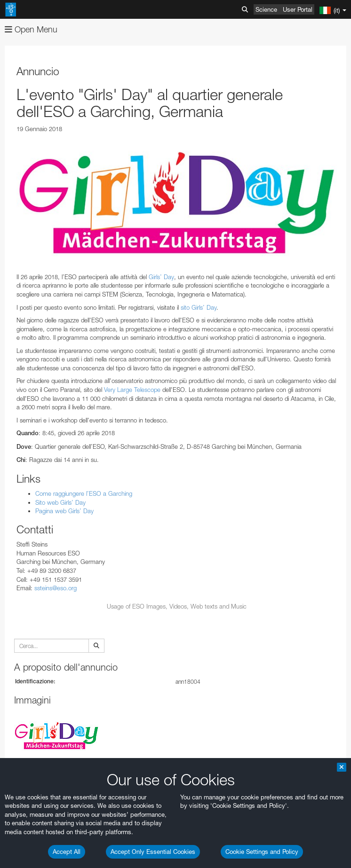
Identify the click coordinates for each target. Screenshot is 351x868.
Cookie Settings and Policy (262, 852)
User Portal (298, 9)
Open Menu (31, 29)
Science (266, 9)
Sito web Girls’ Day (60, 502)
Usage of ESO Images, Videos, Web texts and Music (177, 606)
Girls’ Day (161, 277)
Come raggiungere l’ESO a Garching (84, 493)
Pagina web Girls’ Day (64, 511)
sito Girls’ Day (199, 307)
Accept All (67, 852)
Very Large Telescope (132, 390)
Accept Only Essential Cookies (153, 852)
